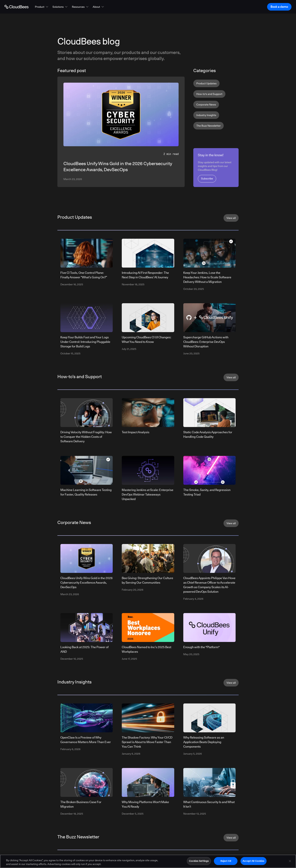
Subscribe (207, 179)
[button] (42, 7)
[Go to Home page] (17, 7)
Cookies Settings (199, 861)
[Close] (290, 862)
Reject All (226, 861)
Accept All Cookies (253, 861)
